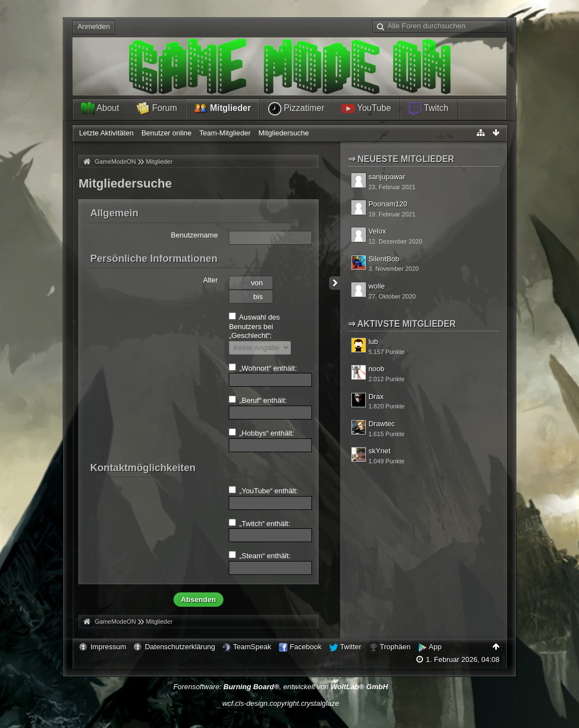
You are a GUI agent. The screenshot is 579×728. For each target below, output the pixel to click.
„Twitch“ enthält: (259, 523)
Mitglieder (223, 109)
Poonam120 (388, 204)
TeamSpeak (252, 647)
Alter (211, 280)
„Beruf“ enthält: (258, 400)
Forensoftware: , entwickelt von (281, 687)
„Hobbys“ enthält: (261, 433)
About (100, 109)
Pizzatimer (296, 109)
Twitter (351, 647)
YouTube (366, 109)
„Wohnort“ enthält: (263, 368)
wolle (377, 286)
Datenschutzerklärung (180, 647)
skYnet (380, 451)
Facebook (306, 647)
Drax (376, 396)
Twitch (428, 109)
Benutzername (195, 235)
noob (377, 369)
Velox (377, 231)
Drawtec (382, 424)
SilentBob (384, 259)
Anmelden (94, 26)
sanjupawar (387, 177)
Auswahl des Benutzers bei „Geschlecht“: (254, 326)
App (435, 647)
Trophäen (395, 647)
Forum (157, 109)
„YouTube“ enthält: (263, 491)
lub (373, 342)
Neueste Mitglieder (406, 159)
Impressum (108, 647)
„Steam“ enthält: (260, 555)
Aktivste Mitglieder (406, 324)
